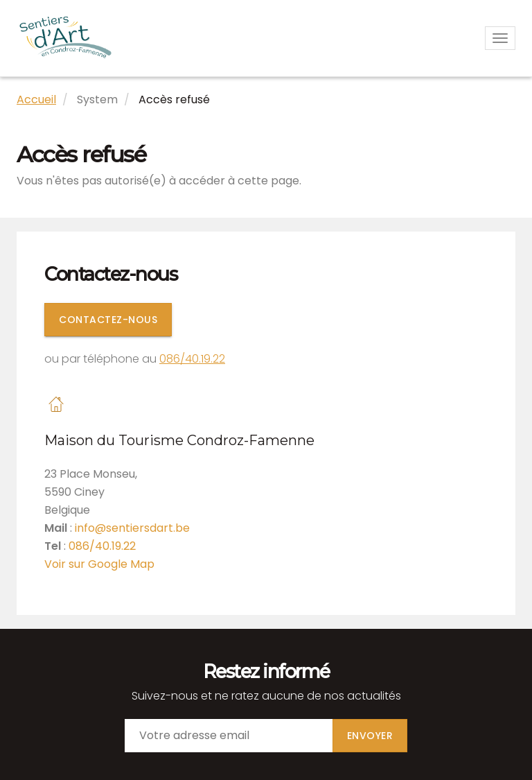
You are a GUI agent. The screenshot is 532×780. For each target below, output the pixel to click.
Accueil (36, 99)
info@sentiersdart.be (132, 528)
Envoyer (370, 736)
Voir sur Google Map (99, 564)
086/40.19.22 (192, 359)
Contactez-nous (108, 320)
